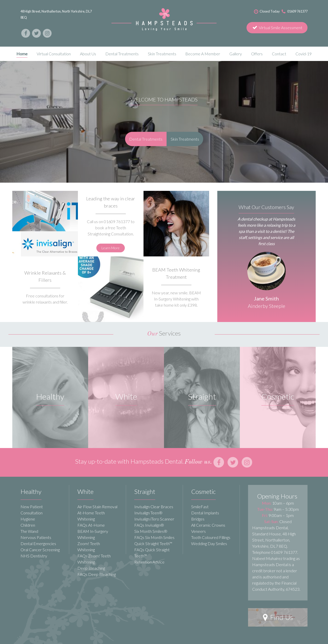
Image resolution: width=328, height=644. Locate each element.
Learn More (111, 248)
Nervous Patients (36, 537)
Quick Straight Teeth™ (153, 543)
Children (28, 525)
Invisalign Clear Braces (154, 507)
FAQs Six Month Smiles (154, 537)
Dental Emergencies (38, 543)
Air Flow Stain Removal (97, 507)
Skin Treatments (185, 139)
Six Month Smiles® (151, 531)
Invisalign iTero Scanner (154, 519)
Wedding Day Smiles (209, 543)
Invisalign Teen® (148, 513)
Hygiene (28, 519)
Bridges (198, 519)
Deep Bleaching (91, 568)
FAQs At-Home (91, 525)
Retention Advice (149, 562)
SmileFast (200, 507)
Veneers (198, 531)
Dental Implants (205, 513)
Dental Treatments (146, 139)
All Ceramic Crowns (208, 525)
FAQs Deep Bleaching (97, 574)
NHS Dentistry (34, 556)
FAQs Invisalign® (149, 525)
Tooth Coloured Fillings (211, 537)
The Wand (29, 531)
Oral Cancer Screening (40, 550)
